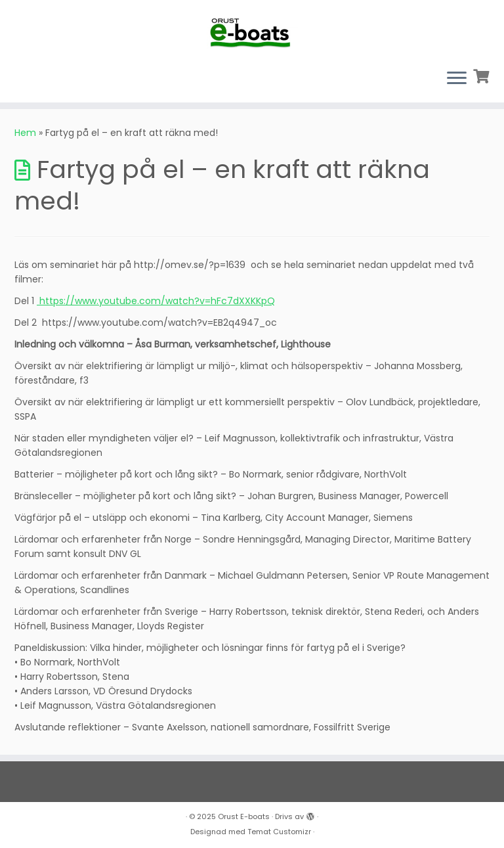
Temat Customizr (279, 832)
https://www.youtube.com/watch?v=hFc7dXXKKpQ (156, 301)
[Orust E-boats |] (252, 29)
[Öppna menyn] (457, 79)
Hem (25, 133)
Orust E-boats (244, 816)
